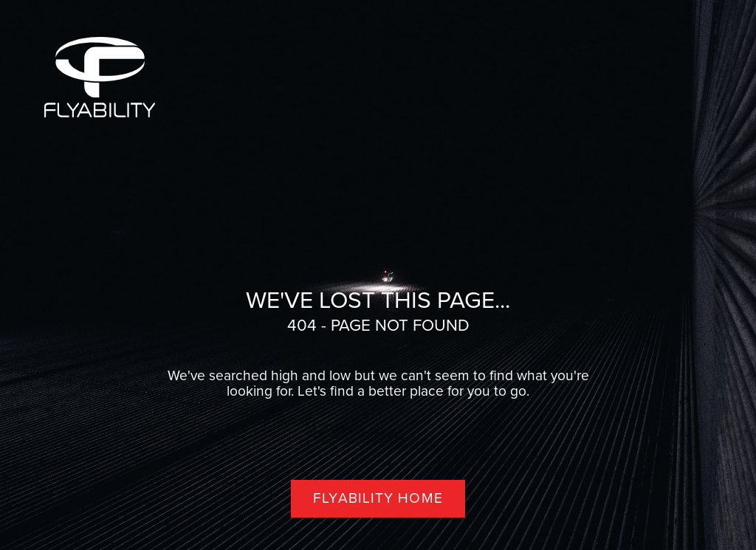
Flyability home (378, 498)
